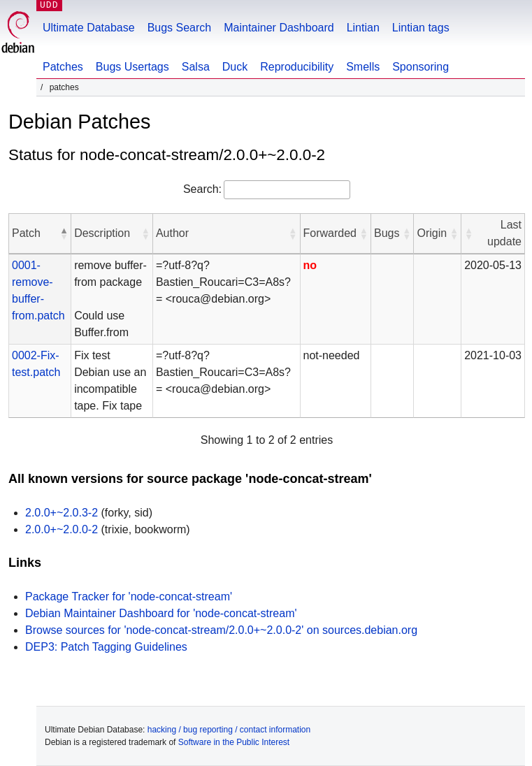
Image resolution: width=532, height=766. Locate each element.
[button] (64, 233)
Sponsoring (420, 67)
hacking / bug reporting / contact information (229, 730)
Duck (235, 67)
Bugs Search (180, 28)
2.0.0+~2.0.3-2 (62, 513)
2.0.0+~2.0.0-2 (62, 529)
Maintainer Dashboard (279, 28)
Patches (63, 67)
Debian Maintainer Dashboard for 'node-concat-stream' (161, 613)
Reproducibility (297, 67)
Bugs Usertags (132, 67)
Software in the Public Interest (234, 742)
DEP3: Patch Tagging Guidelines (106, 647)
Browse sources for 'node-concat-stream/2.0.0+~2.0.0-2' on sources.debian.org (221, 630)
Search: (202, 189)
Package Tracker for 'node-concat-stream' (129, 597)
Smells (363, 67)
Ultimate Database (89, 28)
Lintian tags (421, 28)
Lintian (363, 28)
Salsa (196, 67)
